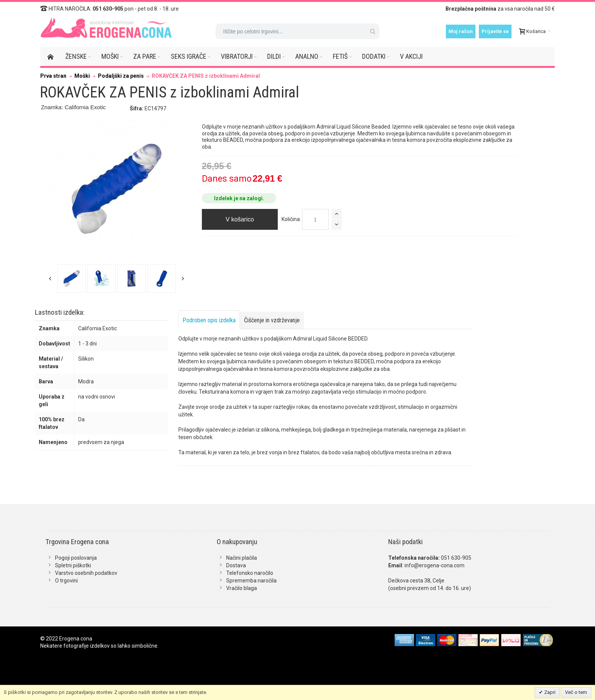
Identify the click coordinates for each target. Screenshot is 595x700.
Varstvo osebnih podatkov (86, 573)
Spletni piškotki (73, 565)
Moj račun (461, 31)
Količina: (291, 219)
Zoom (117, 189)
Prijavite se (495, 31)
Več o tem (576, 692)
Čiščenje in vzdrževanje (272, 320)
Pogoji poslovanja (76, 558)
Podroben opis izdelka (209, 320)
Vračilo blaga (242, 588)
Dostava (236, 565)
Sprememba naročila (251, 581)
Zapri (549, 692)
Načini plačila (242, 558)
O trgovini (66, 581)
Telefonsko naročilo (250, 573)
